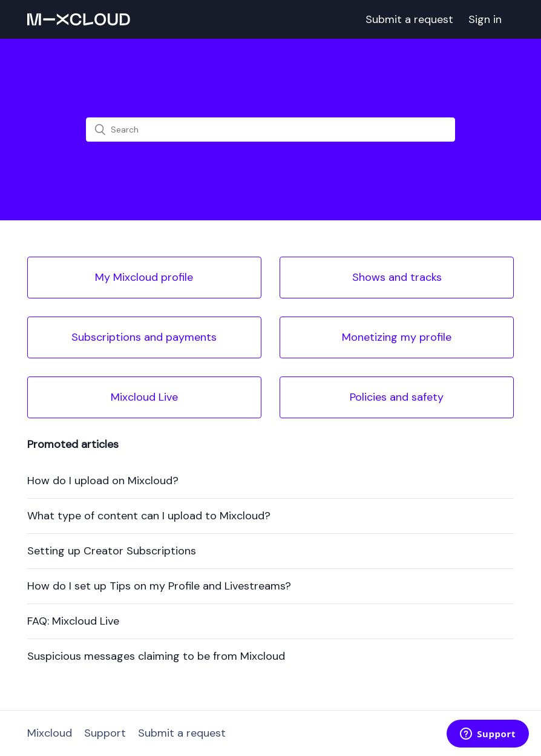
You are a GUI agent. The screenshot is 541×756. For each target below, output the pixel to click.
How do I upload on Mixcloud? (103, 481)
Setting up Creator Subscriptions (112, 551)
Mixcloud (50, 733)
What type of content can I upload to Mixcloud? (149, 516)
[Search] (270, 130)
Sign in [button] (485, 19)
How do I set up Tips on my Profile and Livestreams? (159, 586)
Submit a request (409, 19)
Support (105, 733)
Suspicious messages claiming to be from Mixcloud (156, 656)
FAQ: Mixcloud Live (73, 621)
